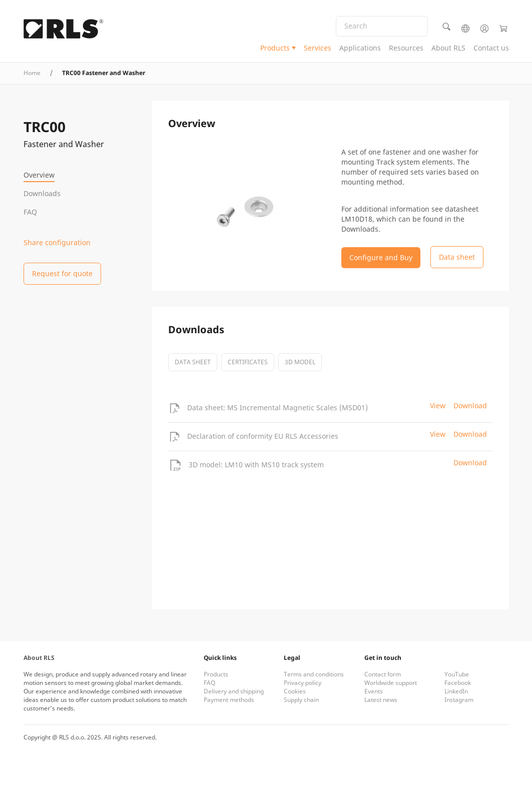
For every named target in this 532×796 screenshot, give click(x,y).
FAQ (30, 212)
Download (470, 406)
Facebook (458, 683)
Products (275, 48)
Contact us (491, 48)
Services (318, 48)
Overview (39, 175)
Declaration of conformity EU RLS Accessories (263, 436)
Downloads (42, 193)
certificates (248, 362)
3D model (300, 362)
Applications (360, 48)
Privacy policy (303, 683)
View (438, 406)
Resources (406, 48)
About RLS (448, 48)
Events (374, 691)
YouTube (457, 674)
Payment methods (229, 700)
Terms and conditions (314, 674)
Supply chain (301, 700)
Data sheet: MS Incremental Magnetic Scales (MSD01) (278, 408)
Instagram (459, 700)
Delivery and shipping (234, 691)
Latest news (381, 700)
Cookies (295, 691)
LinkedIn (456, 691)
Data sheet (193, 362)
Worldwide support (391, 683)
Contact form (383, 674)
